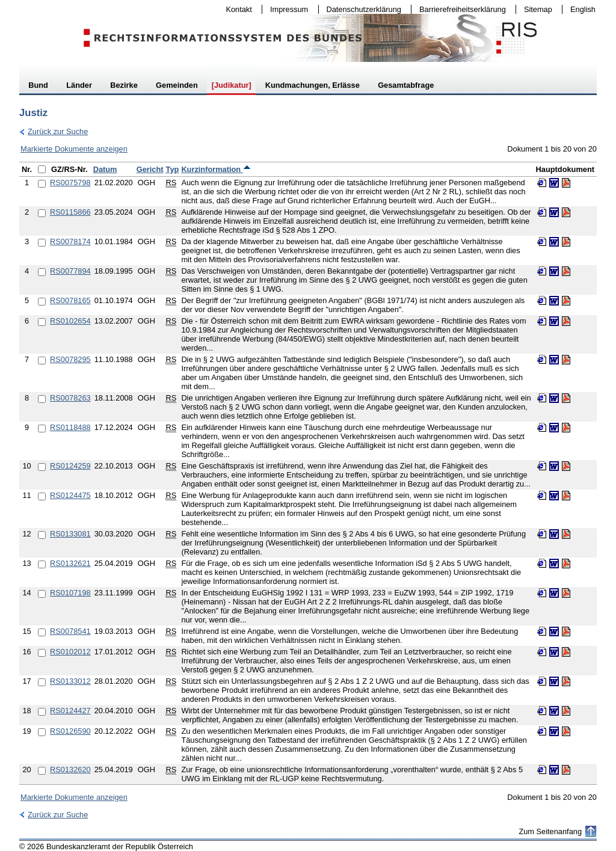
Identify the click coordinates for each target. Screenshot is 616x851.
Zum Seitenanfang (550, 831)
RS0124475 (70, 495)
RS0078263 (70, 398)
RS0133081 (70, 534)
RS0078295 (70, 359)
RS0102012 (70, 652)
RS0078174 (70, 241)
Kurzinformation (216, 169)
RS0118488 (70, 427)
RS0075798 (70, 183)
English (583, 9)
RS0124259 (70, 466)
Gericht (150, 169)
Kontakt (236, 9)
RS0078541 (70, 631)
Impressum (286, 9)
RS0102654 (70, 321)
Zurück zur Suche (54, 131)
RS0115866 (70, 212)
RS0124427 (70, 711)
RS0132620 (70, 770)
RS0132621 (70, 563)
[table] (308, 473)
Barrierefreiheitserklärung (460, 9)
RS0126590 (70, 731)
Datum (105, 169)
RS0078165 (70, 300)
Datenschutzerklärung (361, 9)
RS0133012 (70, 681)
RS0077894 (70, 271)
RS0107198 (70, 593)
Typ (173, 169)
